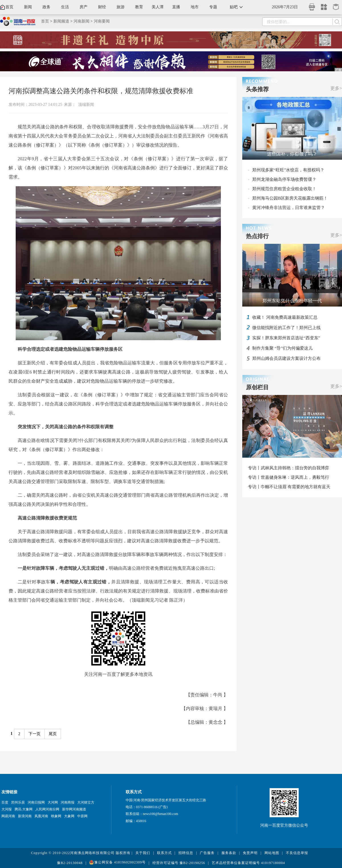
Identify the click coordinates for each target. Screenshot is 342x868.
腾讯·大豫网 (24, 809)
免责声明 (250, 853)
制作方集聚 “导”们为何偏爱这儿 (282, 348)
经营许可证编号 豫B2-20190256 (179, 863)
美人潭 (158, 7)
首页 (9, 7)
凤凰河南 (41, 816)
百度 (5, 802)
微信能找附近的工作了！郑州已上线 (286, 328)
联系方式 (164, 853)
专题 (213, 7)
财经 (102, 7)
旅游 (121, 7)
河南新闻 (82, 21)
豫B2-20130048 (70, 863)
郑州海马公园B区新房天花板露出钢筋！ (290, 198)
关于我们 (143, 853)
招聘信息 (186, 853)
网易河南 (8, 816)
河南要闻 (102, 21)
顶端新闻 (86, 105)
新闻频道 (61, 21)
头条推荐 (257, 89)
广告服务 (207, 853)
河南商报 (68, 802)
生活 (65, 7)
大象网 (69, 816)
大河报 (7, 809)
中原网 (82, 816)
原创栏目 (257, 387)
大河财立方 (86, 802)
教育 (139, 7)
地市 (195, 7)
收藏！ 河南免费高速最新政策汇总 (285, 317)
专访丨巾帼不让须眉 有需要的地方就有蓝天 (289, 487)
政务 (46, 7)
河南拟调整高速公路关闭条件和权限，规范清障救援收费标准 (101, 91)
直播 (176, 7)
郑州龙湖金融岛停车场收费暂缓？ (284, 179)
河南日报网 (36, 802)
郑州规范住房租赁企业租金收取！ (284, 189)
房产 (84, 7)
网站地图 (272, 853)
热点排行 (257, 236)
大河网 (53, 802)
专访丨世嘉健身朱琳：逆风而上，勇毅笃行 (289, 477)
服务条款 (229, 853)
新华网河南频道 (74, 809)
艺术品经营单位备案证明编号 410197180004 (248, 863)
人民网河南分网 (47, 809)
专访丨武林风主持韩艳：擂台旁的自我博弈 (289, 468)
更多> (336, 88)
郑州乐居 (18, 802)
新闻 (28, 7)
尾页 (53, 734)
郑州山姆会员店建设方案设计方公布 (286, 358)
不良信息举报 (297, 853)
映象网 (56, 816)
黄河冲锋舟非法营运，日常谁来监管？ (289, 208)
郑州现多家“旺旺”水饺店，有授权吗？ (288, 170)
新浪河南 (25, 816)
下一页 (34, 734)
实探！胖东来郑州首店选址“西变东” (286, 338)
